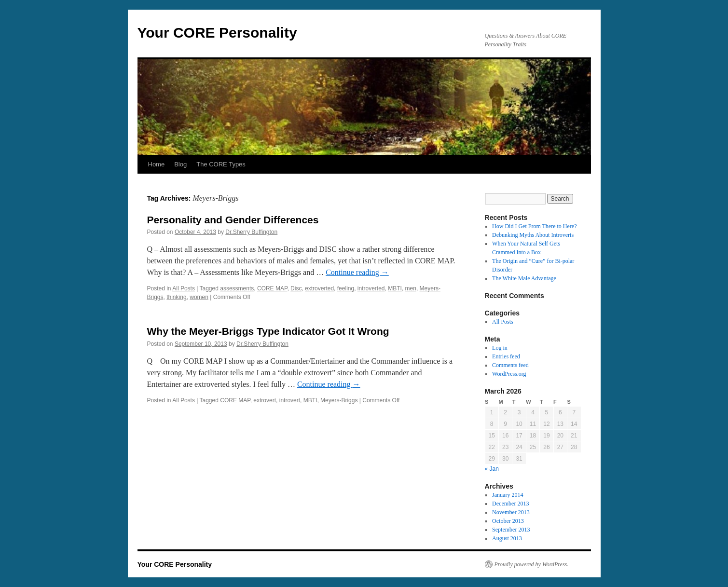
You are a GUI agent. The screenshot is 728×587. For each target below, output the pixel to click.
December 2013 (510, 504)
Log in (500, 348)
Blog (180, 164)
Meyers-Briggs (339, 400)
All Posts (184, 288)
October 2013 (508, 521)
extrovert (265, 400)
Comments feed (510, 365)
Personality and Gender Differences (233, 220)
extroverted (319, 288)
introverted (371, 288)
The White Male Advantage (524, 278)
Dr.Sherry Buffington (251, 232)
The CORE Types (221, 164)
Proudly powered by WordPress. (532, 564)
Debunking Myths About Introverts (533, 235)
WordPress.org (509, 374)
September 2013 (511, 530)
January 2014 (508, 495)
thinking (176, 297)
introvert (290, 400)
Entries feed (506, 356)
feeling (346, 288)
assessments (237, 288)
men (411, 288)
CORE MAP (272, 288)
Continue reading (357, 272)
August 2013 (507, 538)
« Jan (492, 469)
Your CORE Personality (217, 33)
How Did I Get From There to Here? (534, 226)
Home (157, 164)
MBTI (395, 288)
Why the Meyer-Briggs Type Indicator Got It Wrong (268, 331)
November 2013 (511, 512)
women (199, 297)
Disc (296, 288)
